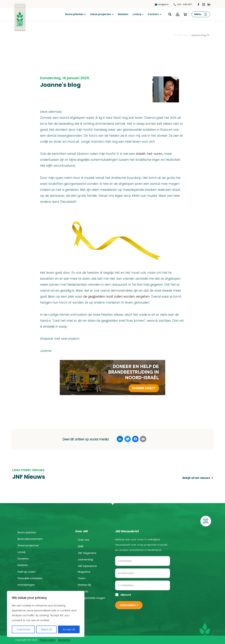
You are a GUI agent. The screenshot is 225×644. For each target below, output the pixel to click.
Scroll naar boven (207, 519)
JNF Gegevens (87, 553)
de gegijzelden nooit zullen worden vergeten (116, 297)
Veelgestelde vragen (91, 598)
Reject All (46, 629)
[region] (46, 614)
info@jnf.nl (159, 4)
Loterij (137, 14)
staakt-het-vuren (149, 154)
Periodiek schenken (30, 578)
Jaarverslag (85, 559)
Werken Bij (84, 585)
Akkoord (123, 594)
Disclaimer (64, 640)
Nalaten (123, 14)
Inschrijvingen (26, 585)
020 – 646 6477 (182, 4)
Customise (23, 629)
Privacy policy (48, 640)
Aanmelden (128, 605)
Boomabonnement (30, 539)
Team (82, 578)
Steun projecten (101, 14)
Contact (153, 14)
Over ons (83, 540)
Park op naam (27, 571)
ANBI (81, 546)
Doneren (23, 558)
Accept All (69, 629)
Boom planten (74, 14)
